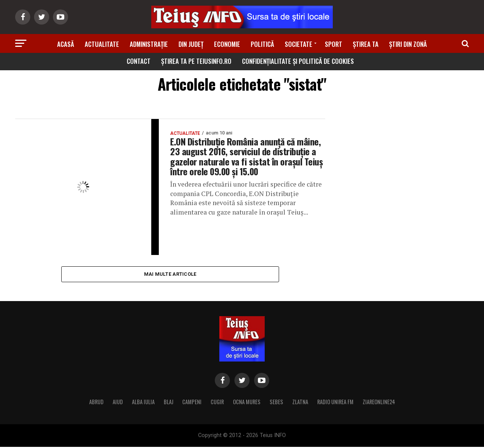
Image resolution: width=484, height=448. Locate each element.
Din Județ (191, 44)
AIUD (118, 403)
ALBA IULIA (143, 403)
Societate (299, 44)
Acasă (66, 44)
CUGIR (217, 403)
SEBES (276, 403)
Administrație (149, 44)
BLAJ (168, 403)
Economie (227, 44)
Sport (334, 44)
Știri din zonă (408, 44)
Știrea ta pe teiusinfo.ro (196, 61)
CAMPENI (192, 403)
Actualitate (102, 44)
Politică (262, 44)
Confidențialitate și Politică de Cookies (298, 61)
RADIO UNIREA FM (335, 403)
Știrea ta (366, 44)
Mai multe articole (170, 274)
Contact (139, 61)
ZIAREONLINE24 (379, 403)
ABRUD (96, 403)
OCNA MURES (247, 403)
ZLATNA (300, 403)
